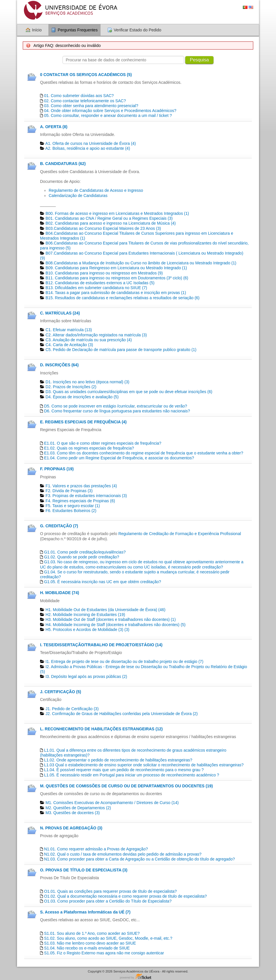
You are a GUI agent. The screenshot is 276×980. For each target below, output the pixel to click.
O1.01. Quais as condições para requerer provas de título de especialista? (110, 891)
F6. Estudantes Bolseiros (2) (71, 511)
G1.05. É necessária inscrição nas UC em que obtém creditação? (103, 582)
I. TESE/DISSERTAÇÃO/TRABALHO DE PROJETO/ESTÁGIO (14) (101, 645)
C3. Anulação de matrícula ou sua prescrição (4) (89, 340)
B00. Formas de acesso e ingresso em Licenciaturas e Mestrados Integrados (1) (117, 213)
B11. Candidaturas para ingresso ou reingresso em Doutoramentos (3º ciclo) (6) (117, 278)
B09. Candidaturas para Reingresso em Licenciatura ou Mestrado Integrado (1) (116, 268)
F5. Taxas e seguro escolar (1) (73, 506)
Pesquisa (199, 60)
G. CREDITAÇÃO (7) (59, 526)
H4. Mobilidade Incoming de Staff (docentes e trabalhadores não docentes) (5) (116, 625)
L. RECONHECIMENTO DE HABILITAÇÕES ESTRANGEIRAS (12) (101, 729)
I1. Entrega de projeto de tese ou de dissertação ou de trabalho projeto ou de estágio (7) (124, 661)
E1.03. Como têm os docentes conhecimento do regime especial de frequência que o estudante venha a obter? (144, 453)
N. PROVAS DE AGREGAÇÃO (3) (71, 828)
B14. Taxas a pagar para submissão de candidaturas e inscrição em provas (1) (116, 293)
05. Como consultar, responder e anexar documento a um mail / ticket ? (108, 115)
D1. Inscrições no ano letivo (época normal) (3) (87, 382)
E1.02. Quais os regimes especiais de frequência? (89, 448)
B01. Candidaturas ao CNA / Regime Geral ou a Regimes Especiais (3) (109, 218)
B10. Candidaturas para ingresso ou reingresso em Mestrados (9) (104, 273)
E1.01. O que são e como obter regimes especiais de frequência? (103, 443)
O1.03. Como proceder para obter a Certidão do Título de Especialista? (108, 901)
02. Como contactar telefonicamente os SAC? (85, 101)
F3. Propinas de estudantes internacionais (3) (86, 496)
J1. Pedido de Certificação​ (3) (72, 709)
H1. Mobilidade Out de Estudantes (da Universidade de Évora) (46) (105, 610)
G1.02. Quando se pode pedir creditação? (82, 557)
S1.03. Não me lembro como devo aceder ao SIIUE (90, 943)
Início (37, 30)
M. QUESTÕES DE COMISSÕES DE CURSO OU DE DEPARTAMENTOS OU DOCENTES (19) (126, 786)
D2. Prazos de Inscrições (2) (71, 387)
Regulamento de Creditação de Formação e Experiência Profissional (180, 534)
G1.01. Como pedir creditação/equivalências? (85, 552)
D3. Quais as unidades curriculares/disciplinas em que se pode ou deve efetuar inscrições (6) (129, 392)
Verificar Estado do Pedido (138, 30)
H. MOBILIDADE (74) (59, 593)
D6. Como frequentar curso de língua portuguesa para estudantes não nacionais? (117, 411)
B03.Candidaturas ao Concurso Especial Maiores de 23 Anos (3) (103, 228)
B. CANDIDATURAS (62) (63, 164)
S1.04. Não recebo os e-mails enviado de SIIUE (87, 948)
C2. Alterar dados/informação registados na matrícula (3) (96, 335)
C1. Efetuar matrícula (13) (69, 330)
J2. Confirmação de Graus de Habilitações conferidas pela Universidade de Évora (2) (122, 714)
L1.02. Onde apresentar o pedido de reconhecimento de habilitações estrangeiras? (118, 760)
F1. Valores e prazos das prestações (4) (81, 486)
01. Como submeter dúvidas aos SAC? (79, 96)
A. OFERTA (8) (54, 127)
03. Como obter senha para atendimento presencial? (91, 106)
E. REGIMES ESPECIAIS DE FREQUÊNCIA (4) (83, 422)
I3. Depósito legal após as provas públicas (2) (86, 676)
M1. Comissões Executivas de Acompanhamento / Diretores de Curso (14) (112, 803)
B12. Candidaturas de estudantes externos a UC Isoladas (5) (100, 283)
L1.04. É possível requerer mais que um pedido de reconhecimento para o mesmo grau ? (124, 770)
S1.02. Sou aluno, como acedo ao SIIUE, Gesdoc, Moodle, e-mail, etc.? (108, 938)
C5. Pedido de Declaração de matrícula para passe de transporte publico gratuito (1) (121, 350)
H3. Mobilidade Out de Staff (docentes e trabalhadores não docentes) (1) (111, 619)
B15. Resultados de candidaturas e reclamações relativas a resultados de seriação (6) (123, 298)
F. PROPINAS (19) (57, 469)
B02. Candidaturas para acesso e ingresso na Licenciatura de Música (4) (111, 223)
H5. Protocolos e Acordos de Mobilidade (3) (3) (87, 630)
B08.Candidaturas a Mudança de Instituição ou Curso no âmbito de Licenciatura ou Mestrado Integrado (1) (141, 263)
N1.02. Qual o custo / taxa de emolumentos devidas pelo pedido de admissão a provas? (123, 854)
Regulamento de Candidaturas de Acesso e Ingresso (96, 190)
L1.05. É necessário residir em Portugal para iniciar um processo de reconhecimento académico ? (132, 775)
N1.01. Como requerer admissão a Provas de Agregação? (96, 849)
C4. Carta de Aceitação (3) (69, 345)
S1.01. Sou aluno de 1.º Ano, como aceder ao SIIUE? (92, 933)
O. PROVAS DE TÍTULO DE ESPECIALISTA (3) (84, 870)
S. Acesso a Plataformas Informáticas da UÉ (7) (85, 912)
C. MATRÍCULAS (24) (60, 313)
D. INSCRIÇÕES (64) (59, 365)
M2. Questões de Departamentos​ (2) (78, 808)
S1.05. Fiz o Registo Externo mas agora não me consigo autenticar (104, 953)
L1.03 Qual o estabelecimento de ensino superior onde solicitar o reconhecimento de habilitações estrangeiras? (144, 765)
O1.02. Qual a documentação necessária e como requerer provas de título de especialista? (125, 896)
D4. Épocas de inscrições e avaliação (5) (82, 397)
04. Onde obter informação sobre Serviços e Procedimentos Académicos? (110, 111)
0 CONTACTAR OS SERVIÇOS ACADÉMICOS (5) (86, 75)
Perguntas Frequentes (78, 30)
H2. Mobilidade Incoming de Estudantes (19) (85, 615)
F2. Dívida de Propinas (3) (69, 491)
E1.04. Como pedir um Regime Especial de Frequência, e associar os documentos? (119, 458)
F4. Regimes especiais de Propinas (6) (80, 501)
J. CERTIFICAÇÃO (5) (61, 692)
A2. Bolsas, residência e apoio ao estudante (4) (88, 148)
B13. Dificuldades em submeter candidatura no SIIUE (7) (96, 288)
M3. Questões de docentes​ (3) (73, 813)
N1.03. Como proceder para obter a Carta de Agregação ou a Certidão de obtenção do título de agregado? (139, 859)
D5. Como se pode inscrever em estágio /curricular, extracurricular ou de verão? (116, 406)
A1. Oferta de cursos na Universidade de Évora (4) (90, 143)
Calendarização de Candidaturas (78, 196)
